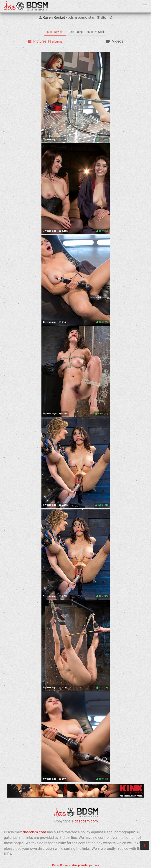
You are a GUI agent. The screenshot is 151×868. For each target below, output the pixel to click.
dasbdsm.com (86, 821)
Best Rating (76, 32)
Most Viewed (96, 32)
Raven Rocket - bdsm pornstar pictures (76, 865)
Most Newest (55, 32)
